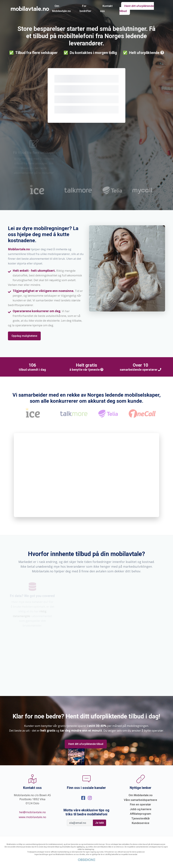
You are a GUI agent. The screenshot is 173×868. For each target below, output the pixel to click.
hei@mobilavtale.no (32, 812)
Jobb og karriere (141, 809)
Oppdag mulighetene (24, 336)
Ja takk (100, 823)
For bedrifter (85, 8)
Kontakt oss (106, 8)
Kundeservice (141, 823)
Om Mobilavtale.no (61, 8)
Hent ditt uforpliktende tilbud (137, 8)
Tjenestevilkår (141, 818)
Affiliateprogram (140, 814)
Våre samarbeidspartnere (140, 800)
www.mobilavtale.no (32, 817)
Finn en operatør (140, 804)
